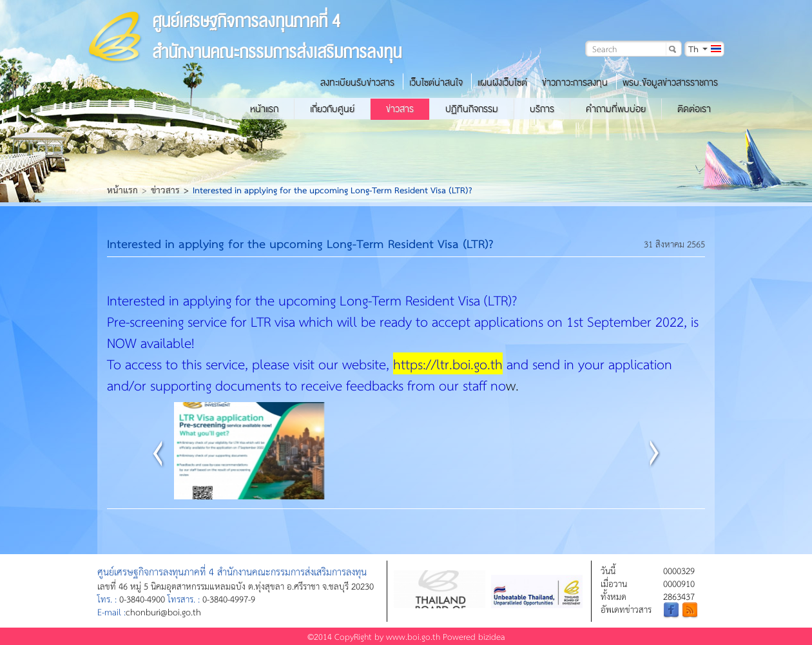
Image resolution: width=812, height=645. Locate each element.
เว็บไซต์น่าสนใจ (436, 82)
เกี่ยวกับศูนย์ (332, 109)
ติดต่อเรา (694, 109)
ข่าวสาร (400, 109)
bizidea (492, 636)
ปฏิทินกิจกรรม (472, 109)
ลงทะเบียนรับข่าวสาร (357, 82)
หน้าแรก (264, 109)
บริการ (542, 109)
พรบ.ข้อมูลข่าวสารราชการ (670, 82)
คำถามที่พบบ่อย (616, 109)
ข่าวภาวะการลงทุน (575, 82)
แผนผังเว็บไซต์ (502, 82)
